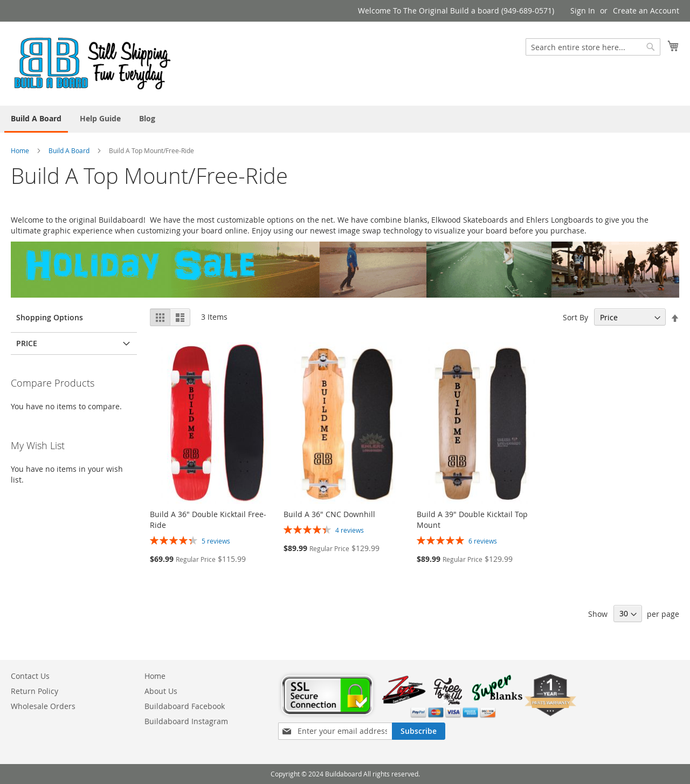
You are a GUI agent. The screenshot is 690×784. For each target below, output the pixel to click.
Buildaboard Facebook (185, 706)
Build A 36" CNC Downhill (329, 514)
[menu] (345, 119)
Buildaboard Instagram (186, 721)
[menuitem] (36, 119)
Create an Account (646, 11)
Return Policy (34, 691)
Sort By (575, 317)
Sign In (583, 11)
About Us (161, 691)
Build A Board (69, 150)
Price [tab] (27, 343)
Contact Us (30, 676)
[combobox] (593, 47)
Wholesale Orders (43, 706)
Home (20, 150)
